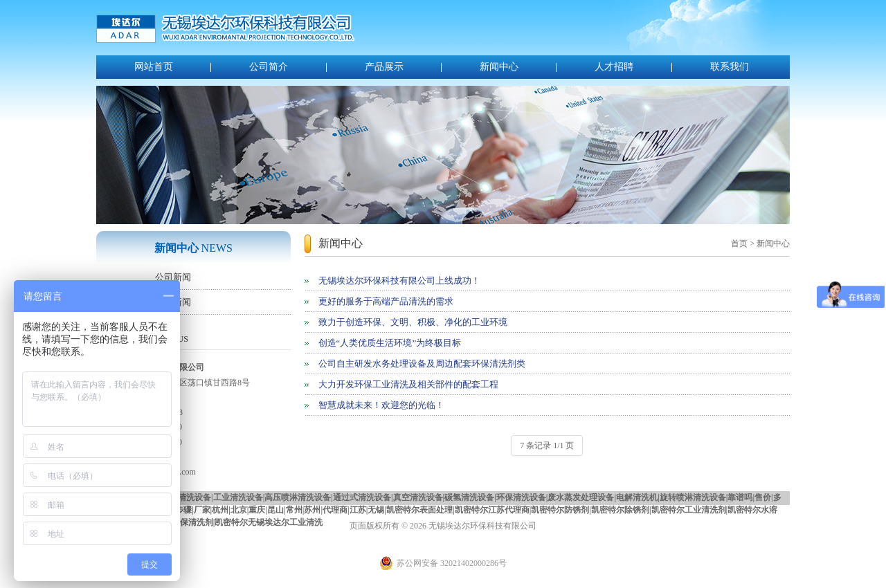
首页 (739, 244)
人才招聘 (614, 67)
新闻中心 (499, 67)
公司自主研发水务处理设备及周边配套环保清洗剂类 (422, 364)
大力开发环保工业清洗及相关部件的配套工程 (408, 384)
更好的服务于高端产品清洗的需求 (386, 301)
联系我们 (730, 67)
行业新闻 (173, 302)
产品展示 (384, 67)
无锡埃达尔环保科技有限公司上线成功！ (399, 281)
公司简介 (269, 67)
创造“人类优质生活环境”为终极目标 (390, 343)
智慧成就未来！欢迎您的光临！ (381, 405)
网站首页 (154, 67)
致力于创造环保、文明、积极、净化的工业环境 (413, 322)
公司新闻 (173, 277)
